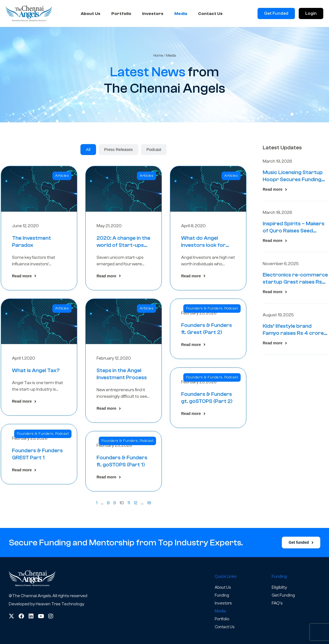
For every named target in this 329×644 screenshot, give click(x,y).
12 (136, 503)
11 (129, 503)
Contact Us (210, 14)
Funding (222, 595)
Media (181, 14)
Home (158, 55)
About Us (91, 14)
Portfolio (121, 14)
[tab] (88, 150)
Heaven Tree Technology (60, 604)
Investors (153, 14)
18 (149, 503)
